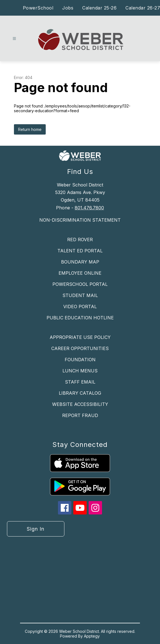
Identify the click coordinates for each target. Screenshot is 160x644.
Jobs (68, 8)
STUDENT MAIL (80, 295)
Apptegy (92, 636)
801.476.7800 (89, 208)
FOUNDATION (80, 360)
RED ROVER (80, 240)
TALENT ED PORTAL (80, 251)
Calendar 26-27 (143, 8)
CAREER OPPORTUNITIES (80, 348)
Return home (30, 129)
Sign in (36, 529)
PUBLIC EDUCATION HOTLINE (80, 318)
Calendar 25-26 (99, 8)
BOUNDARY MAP (80, 262)
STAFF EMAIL (80, 382)
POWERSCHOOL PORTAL (80, 284)
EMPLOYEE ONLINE (80, 273)
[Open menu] (14, 39)
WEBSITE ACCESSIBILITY (80, 404)
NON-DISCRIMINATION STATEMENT (80, 220)
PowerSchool (38, 8)
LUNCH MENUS (80, 371)
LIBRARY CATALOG (80, 393)
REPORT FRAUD (80, 415)
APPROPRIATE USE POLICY (80, 337)
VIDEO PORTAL (80, 307)
